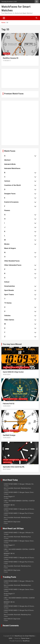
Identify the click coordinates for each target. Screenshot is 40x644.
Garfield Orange (9, 435)
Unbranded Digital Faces (11, 367)
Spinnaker (24, 460)
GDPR (10, 638)
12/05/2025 (6, 406)
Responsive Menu (37, 2)
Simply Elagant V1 (9, 497)
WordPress (26, 641)
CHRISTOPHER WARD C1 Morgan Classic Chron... (19, 492)
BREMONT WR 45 (9, 505)
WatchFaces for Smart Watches (25, 636)
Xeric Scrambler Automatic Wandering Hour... (18, 488)
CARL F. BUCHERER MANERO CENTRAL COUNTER (19, 501)
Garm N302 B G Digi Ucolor (13, 372)
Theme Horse (25, 638)
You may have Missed (12, 344)
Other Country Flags (10, 399)
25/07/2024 (6, 469)
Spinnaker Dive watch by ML (14, 467)
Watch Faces (25, 367)
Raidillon (6, 54)
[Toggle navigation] (4, 18)
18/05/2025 (6, 374)
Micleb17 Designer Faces (11, 460)
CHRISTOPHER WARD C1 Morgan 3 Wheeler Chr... (19, 484)
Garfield (6, 431)
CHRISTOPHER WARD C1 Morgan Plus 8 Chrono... (19, 513)
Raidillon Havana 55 (11, 58)
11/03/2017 (6, 61)
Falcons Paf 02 (9, 404)
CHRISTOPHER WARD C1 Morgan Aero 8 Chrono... (19, 509)
